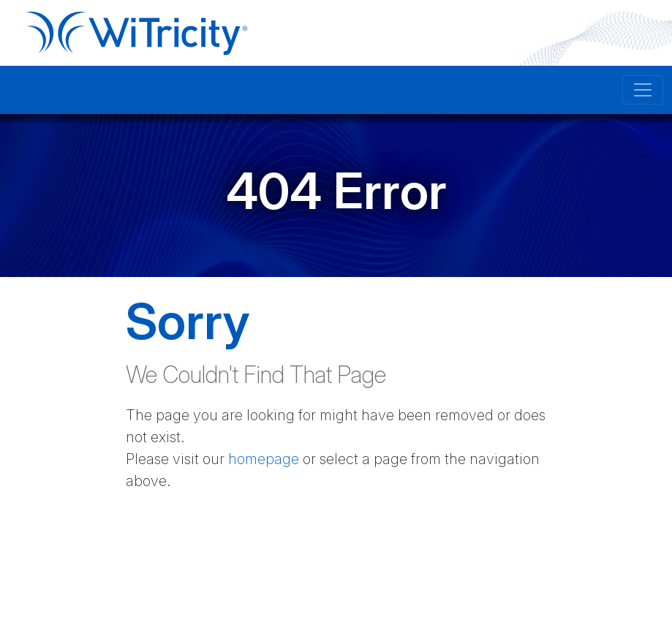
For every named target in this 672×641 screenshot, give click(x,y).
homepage (264, 459)
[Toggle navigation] (643, 90)
